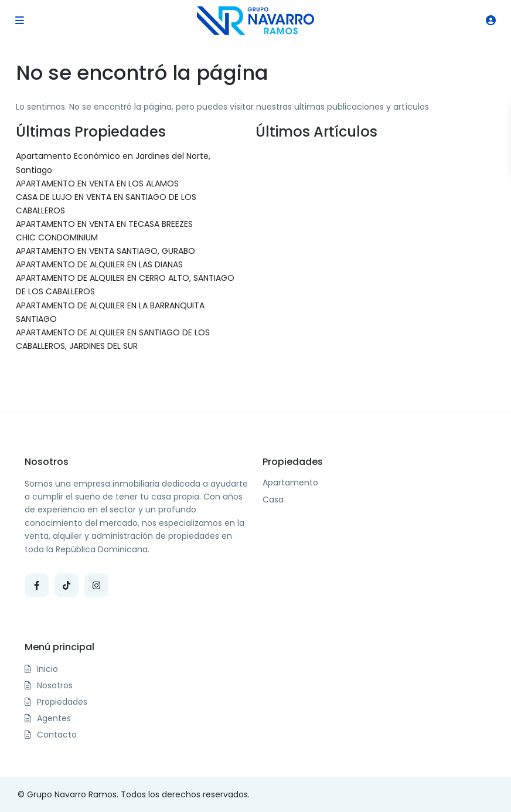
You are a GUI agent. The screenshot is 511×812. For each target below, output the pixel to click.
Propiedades (62, 702)
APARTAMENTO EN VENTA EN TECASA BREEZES (104, 224)
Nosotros (55, 685)
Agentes (54, 718)
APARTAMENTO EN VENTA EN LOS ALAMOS (97, 184)
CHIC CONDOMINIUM (57, 237)
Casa (273, 500)
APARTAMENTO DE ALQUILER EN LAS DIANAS (99, 264)
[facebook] (37, 585)
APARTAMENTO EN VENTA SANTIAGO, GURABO (105, 251)
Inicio (47, 669)
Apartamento (290, 483)
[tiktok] (67, 585)
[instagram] (96, 585)
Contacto (57, 735)
